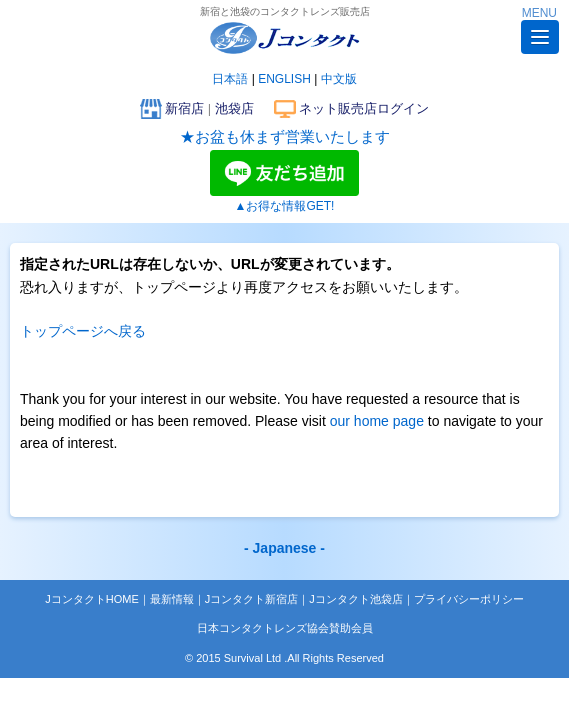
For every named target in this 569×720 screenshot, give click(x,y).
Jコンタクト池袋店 (356, 599)
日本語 (230, 79)
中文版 (339, 79)
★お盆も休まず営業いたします (285, 136)
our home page (377, 421)
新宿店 (184, 108)
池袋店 (234, 108)
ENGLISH (284, 79)
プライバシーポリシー (469, 599)
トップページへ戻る (83, 331)
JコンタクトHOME (92, 599)
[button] (540, 37)
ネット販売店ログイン (364, 108)
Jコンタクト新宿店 (252, 599)
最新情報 (172, 599)
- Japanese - (284, 548)
